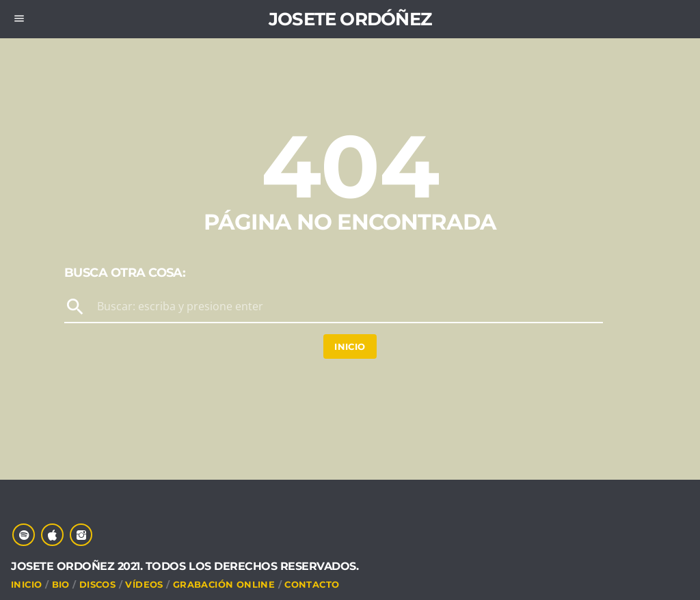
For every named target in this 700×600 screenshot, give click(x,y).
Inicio (350, 346)
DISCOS (97, 584)
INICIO (26, 584)
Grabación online (224, 584)
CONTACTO (312, 584)
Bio (61, 584)
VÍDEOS (144, 584)
